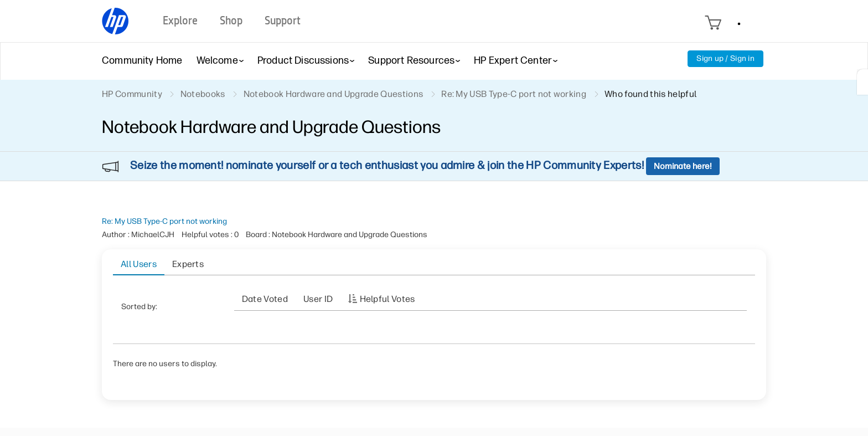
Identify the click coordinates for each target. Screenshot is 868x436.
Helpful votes (387, 299)
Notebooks (203, 94)
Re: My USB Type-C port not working (164, 221)
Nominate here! (683, 166)
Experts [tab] (188, 264)
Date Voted (265, 299)
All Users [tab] (139, 264)
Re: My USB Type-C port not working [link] (514, 94)
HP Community (132, 94)
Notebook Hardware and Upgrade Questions (333, 94)
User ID (318, 299)
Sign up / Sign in (725, 58)
